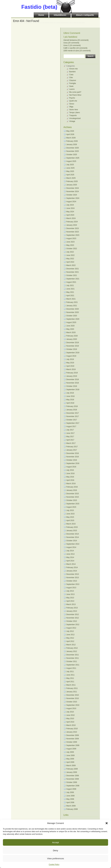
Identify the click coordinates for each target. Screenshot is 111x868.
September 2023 (73, 235)
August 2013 (71, 588)
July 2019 (70, 359)
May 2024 (70, 212)
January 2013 (72, 611)
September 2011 (73, 665)
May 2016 (70, 477)
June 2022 (70, 255)
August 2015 (71, 507)
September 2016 (73, 463)
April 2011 (70, 682)
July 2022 (70, 252)
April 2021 (70, 296)
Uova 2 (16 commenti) (72, 45)
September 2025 (73, 158)
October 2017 (72, 420)
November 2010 (73, 698)
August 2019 (71, 356)
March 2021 (71, 299)
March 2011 (71, 685)
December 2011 (73, 655)
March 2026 (71, 138)
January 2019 (72, 376)
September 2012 (73, 625)
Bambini (72, 72)
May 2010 (70, 719)
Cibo (71, 78)
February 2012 (72, 648)
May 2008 (70, 799)
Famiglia (73, 83)
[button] (107, 823)
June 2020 (70, 326)
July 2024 (70, 205)
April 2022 (70, 262)
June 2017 (70, 433)
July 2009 (70, 752)
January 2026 (72, 144)
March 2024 (71, 218)
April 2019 (70, 366)
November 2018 (73, 383)
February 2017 (72, 447)
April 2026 (70, 134)
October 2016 (72, 460)
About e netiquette (85, 15)
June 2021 (70, 289)
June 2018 (70, 396)
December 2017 (73, 413)
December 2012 (73, 614)
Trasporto (73, 115)
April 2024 (70, 215)
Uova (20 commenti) (71, 43)
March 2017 (71, 443)
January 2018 (72, 410)
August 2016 (71, 467)
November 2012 (73, 618)
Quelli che (73, 101)
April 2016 (70, 480)
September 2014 (73, 544)
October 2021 (72, 275)
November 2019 (73, 346)
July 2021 (70, 285)
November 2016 (73, 457)
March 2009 (71, 766)
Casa (71, 75)
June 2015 (70, 514)
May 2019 (70, 363)
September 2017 (73, 423)
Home (41, 15)
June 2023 (70, 242)
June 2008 (70, 796)
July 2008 (70, 792)
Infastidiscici (60, 15)
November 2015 (73, 497)
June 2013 (70, 594)
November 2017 (73, 416)
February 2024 (72, 222)
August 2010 (71, 708)
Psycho (72, 98)
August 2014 (71, 547)
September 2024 (73, 198)
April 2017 (70, 440)
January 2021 (72, 306)
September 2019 (73, 353)
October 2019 (72, 349)
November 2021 (73, 272)
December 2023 (73, 228)
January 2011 (72, 692)
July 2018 (70, 393)
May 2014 (70, 557)
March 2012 (71, 645)
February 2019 (72, 373)
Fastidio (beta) (39, 7)
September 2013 (73, 584)
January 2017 (72, 450)
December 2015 (73, 494)
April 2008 (70, 802)
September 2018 (73, 390)
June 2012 (70, 635)
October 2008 (72, 782)
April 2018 (70, 403)
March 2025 (71, 178)
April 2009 (70, 762)
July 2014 (70, 551)
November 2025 (73, 151)
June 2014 (70, 554)
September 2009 (73, 745)
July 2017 (70, 430)
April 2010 (70, 722)
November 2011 (73, 658)
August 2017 (71, 426)
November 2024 (73, 191)
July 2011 (70, 672)
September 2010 (73, 705)
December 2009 (73, 735)
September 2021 (73, 279)
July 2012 (70, 631)
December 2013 (73, 574)
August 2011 (71, 668)
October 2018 (72, 386)
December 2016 (73, 453)
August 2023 (71, 238)
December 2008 (73, 776)
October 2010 (72, 702)
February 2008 (72, 809)
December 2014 (73, 534)
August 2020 (71, 322)
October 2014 (72, 541)
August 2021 (71, 282)
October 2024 (72, 195)
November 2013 (73, 578)
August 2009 (71, 749)
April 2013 (70, 601)
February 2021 (72, 302)
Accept (56, 842)
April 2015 (70, 520)
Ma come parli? (75, 92)
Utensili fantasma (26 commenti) (76, 40)
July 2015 (70, 510)
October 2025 (72, 155)
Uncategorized (75, 118)
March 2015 (71, 524)
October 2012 (72, 621)
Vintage (72, 121)
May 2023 (70, 245)
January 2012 (72, 651)
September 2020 (73, 319)
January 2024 (72, 225)
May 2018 (70, 400)
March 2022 (71, 265)
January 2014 (72, 571)
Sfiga (71, 107)
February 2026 (72, 141)
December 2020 (73, 309)
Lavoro (72, 89)
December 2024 (73, 188)
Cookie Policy (54, 864)
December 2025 (73, 148)
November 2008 (73, 779)
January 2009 (72, 772)
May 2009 (70, 759)
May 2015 (70, 517)
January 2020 (72, 339)
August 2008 (71, 789)
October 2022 (72, 249)
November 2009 (73, 739)
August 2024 (71, 202)
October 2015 (72, 500)
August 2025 (71, 161)
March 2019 (71, 369)
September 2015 (73, 504)
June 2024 (70, 208)
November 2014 (73, 537)
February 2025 (72, 181)
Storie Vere (74, 110)
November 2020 (73, 312)
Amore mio (73, 69)
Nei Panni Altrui (75, 95)
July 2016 (70, 470)
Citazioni (73, 80)
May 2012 (70, 638)
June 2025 (70, 168)
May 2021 (70, 292)
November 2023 (73, 232)
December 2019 (73, 343)
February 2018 (72, 406)
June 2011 (70, 675)
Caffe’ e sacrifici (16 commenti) (75, 48)
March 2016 (71, 484)
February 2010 (72, 729)
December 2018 (73, 379)
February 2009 (72, 769)
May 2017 (70, 437)
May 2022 (70, 259)
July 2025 (70, 165)
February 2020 (72, 336)
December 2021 (73, 269)
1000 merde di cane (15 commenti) (77, 51)
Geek (71, 86)
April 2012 (70, 641)
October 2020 (72, 316)
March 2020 (71, 332)
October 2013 (72, 581)
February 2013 (72, 608)
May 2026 (70, 131)
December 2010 (73, 695)
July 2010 (70, 712)
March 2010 (71, 725)
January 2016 (72, 490)
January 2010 (72, 732)
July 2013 (70, 591)
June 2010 (70, 715)
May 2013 (70, 598)
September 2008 (73, 786)
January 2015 (72, 531)
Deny (55, 850)
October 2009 (72, 742)
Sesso (72, 104)
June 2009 (70, 755)
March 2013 (71, 604)
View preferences (56, 858)
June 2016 (70, 473)
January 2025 (72, 185)
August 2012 (71, 628)
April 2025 (70, 175)
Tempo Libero (75, 113)
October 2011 (72, 661)
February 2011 (72, 688)
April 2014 (70, 561)
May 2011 (70, 678)
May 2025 (70, 171)
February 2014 (72, 567)
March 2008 (71, 806)
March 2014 (71, 564)
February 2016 (72, 487)
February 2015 (72, 527)
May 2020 (70, 329)
